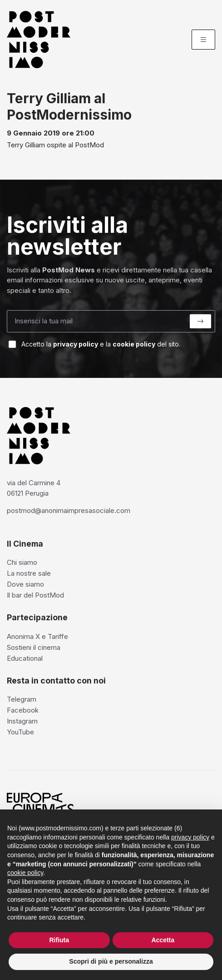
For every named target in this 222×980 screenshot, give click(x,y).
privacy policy (76, 344)
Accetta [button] (163, 940)
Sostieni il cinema (34, 647)
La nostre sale (29, 573)
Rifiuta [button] (59, 940)
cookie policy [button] (25, 873)
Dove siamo (25, 584)
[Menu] (203, 40)
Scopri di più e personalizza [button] (111, 961)
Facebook (23, 710)
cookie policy (134, 344)
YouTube (20, 732)
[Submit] (200, 321)
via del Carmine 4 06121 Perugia (34, 488)
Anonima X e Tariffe (37, 636)
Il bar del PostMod (35, 595)
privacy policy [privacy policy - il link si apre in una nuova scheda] (190, 837)
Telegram (22, 699)
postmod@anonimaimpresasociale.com (69, 510)
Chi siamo (22, 562)
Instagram (22, 721)
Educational (25, 658)
